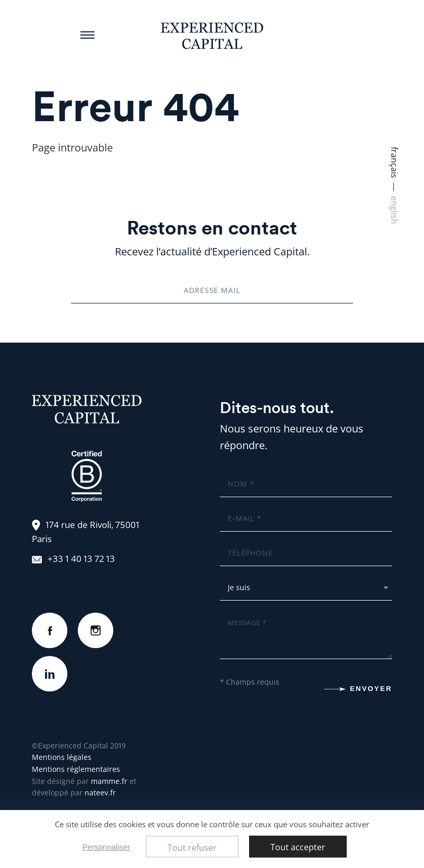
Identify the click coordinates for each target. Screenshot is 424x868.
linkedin (50, 664)
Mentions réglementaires (76, 769)
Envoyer (371, 689)
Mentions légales (62, 757)
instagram (96, 621)
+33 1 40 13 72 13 (81, 559)
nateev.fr (100, 793)
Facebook (50, 621)
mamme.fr (109, 781)
